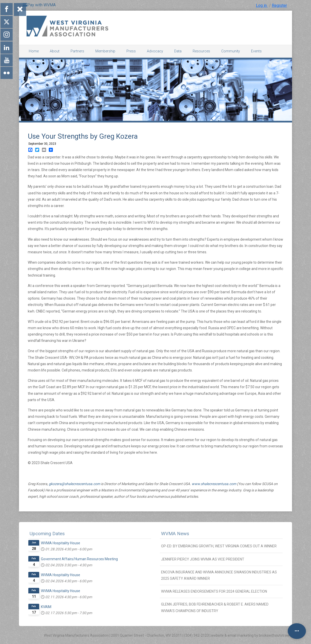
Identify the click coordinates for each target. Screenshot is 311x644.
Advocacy (155, 51)
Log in (262, 5)
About (55, 51)
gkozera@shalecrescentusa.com (74, 484)
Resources (201, 51)
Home (34, 51)
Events (256, 51)
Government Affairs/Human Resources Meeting (79, 559)
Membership (105, 51)
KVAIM (46, 607)
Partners (77, 51)
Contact (35, 64)
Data (178, 51)
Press (131, 51)
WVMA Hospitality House (61, 543)
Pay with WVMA (39, 5)
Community (231, 51)
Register (279, 5)
